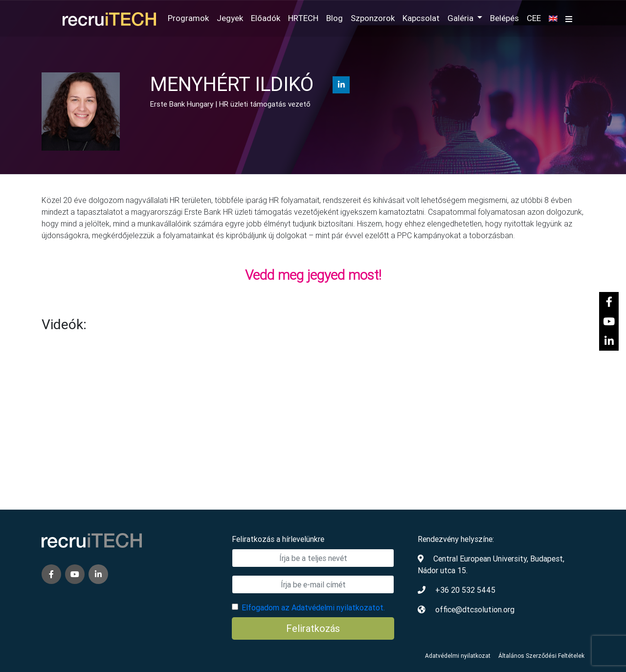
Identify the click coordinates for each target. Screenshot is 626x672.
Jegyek (230, 18)
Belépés (504, 18)
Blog (335, 18)
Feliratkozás (313, 628)
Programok (188, 18)
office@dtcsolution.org (475, 609)
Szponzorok (373, 18)
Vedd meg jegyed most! (313, 275)
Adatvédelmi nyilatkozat (458, 656)
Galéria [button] (461, 18)
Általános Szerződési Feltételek (541, 656)
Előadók (266, 18)
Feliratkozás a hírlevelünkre (278, 539)
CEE (534, 18)
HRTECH (303, 18)
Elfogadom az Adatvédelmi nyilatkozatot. (313, 607)
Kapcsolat (421, 18)
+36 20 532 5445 (465, 590)
